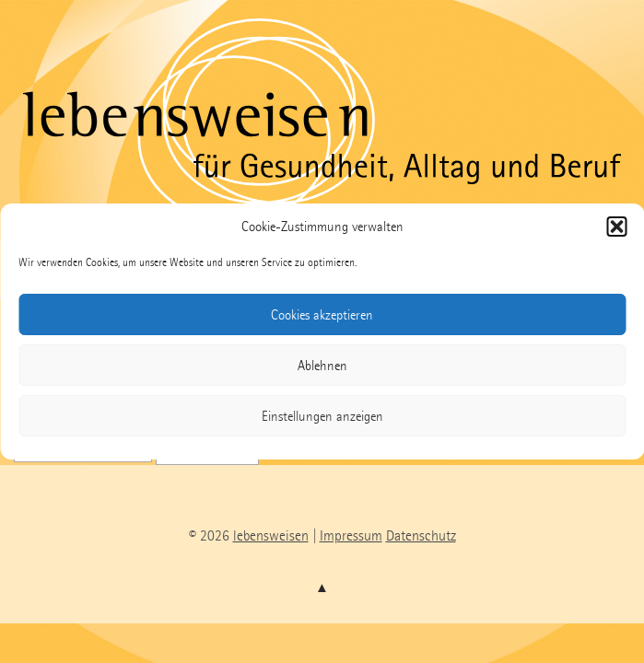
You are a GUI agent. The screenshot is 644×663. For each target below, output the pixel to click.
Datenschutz (421, 535)
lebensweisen (271, 535)
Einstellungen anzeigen (322, 416)
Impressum (351, 535)
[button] (616, 227)
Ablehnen (322, 366)
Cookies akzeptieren (322, 315)
